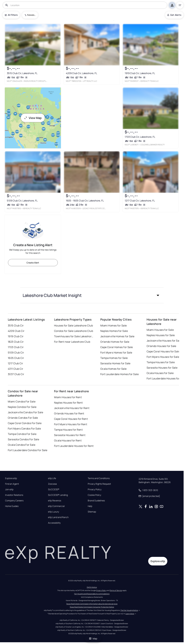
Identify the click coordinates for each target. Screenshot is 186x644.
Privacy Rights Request (99, 484)
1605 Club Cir (16, 358)
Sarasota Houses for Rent (70, 435)
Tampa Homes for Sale (114, 358)
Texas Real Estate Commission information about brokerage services (92, 604)
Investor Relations (14, 495)
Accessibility (54, 523)
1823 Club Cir (16, 342)
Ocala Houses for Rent (68, 440)
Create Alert (33, 263)
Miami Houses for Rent (68, 397)
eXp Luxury (54, 512)
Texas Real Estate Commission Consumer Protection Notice (92, 607)
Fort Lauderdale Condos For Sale (28, 450)
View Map (33, 118)
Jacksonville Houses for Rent (72, 408)
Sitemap (92, 512)
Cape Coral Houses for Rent (71, 419)
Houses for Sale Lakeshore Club (73, 325)
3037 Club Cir (16, 374)
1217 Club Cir (15, 363)
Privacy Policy (95, 489)
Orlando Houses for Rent (69, 413)
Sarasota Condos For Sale (24, 439)
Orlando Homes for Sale (115, 342)
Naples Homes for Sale (114, 331)
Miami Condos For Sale (22, 402)
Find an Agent (12, 484)
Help (90, 506)
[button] (92, 295)
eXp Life (52, 478)
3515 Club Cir (16, 325)
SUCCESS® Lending (58, 495)
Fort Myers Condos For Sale (24, 429)
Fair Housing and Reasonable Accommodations (92, 594)
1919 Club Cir (16, 336)
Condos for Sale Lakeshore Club (74, 331)
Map (93, 639)
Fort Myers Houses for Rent (71, 424)
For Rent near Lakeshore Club (72, 342)
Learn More (130, 614)
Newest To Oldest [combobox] (31, 15)
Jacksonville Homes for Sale (117, 336)
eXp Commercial (56, 506)
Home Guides (12, 506)
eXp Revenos (55, 501)
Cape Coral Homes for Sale (117, 347)
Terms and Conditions (99, 478)
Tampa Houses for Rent (68, 430)
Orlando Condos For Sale (23, 418)
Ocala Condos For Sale (22, 445)
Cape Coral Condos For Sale (25, 423)
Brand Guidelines (96, 501)
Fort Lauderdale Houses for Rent (74, 446)
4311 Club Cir (16, 369)
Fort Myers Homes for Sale (116, 353)
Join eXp (9, 489)
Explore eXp (11, 478)
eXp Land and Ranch (58, 517)
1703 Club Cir (16, 347)
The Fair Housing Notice (129, 610)
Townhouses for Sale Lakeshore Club (74, 336)
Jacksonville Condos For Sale (25, 412)
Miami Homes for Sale (114, 325)
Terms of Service (116, 590)
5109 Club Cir (16, 353)
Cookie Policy (94, 495)
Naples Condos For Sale (22, 407)
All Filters (11, 15)
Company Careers (14, 501)
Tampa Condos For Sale (22, 434)
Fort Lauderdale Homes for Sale (119, 374)
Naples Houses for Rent (68, 403)
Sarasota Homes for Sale (115, 363)
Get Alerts (174, 15)
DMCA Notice (92, 587)
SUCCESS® (54, 489)
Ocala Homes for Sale (113, 369)
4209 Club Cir (16, 331)
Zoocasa (52, 484)
